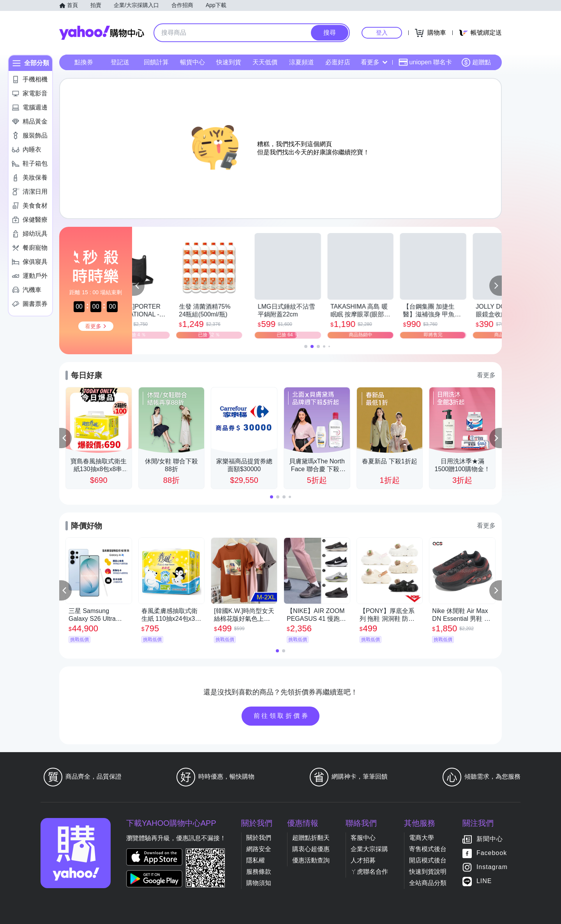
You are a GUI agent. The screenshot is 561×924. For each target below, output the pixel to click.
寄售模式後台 (428, 849)
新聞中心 (490, 839)
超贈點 (476, 62)
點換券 (84, 62)
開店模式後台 (428, 860)
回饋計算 (156, 62)
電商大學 (422, 838)
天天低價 (265, 62)
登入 (382, 33)
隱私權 (256, 860)
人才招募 (363, 860)
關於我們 (259, 838)
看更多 (374, 62)
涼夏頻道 (302, 62)
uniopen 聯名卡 (425, 62)
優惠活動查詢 (311, 860)
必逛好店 (338, 62)
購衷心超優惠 (311, 849)
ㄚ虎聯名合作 (369, 872)
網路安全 (259, 849)
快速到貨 (229, 62)
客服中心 (363, 838)
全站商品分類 (428, 883)
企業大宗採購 (369, 849)
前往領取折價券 (282, 716)
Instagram (492, 867)
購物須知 (259, 883)
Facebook (492, 853)
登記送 (120, 62)
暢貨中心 (192, 62)
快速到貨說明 (428, 872)
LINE (484, 881)
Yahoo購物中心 (102, 33)
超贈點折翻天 (311, 838)
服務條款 (259, 872)
